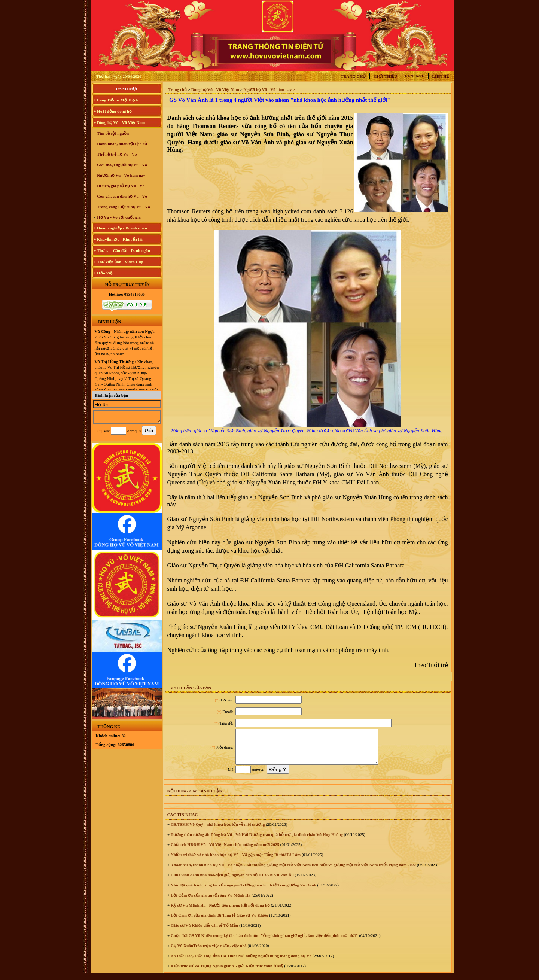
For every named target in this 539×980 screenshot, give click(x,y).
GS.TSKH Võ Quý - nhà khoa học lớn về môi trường (217, 831)
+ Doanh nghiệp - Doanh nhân (120, 228)
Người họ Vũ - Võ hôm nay (121, 175)
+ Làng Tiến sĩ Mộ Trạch (116, 100)
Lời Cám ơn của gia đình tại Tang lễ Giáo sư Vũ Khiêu (219, 922)
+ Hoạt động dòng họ (113, 111)
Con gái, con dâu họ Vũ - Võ (122, 196)
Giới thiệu (385, 76)
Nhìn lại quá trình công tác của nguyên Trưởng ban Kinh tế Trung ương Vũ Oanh (243, 892)
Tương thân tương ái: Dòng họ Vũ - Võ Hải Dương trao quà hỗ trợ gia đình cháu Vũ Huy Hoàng (256, 841)
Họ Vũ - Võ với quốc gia (118, 217)
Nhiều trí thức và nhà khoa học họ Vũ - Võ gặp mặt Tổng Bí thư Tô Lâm (235, 861)
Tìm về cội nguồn (113, 133)
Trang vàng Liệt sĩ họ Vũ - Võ (123, 207)
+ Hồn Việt (104, 273)
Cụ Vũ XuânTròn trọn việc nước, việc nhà (208, 952)
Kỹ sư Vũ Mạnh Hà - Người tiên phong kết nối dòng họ (220, 912)
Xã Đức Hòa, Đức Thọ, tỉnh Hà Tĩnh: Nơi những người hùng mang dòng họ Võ (240, 962)
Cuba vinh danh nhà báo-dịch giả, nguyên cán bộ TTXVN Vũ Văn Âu (232, 882)
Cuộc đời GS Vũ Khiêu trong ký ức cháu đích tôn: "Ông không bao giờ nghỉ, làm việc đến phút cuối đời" (264, 942)
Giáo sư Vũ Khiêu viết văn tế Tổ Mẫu (204, 932)
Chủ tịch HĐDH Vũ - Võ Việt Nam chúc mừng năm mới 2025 (224, 851)
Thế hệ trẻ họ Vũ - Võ (117, 154)
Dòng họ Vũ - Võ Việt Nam (215, 89)
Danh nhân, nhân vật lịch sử (122, 144)
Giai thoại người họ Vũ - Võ (122, 165)
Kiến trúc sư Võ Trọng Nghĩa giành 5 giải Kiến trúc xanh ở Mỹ (226, 973)
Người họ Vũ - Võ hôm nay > (269, 89)
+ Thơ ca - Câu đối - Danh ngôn (122, 250)
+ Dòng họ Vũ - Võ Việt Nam (119, 122)
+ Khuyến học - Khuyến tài (118, 239)
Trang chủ (353, 76)
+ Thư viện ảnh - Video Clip (118, 262)
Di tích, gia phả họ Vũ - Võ (121, 186)
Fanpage (415, 76)
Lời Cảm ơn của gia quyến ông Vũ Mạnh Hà (210, 902)
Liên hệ (441, 76)
